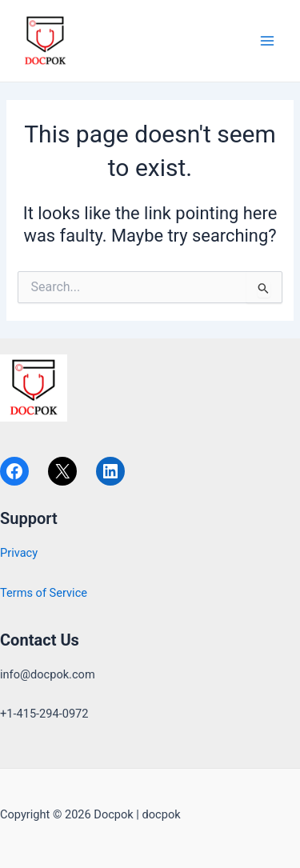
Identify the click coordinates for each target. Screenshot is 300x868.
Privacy (19, 553)
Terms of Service (44, 593)
